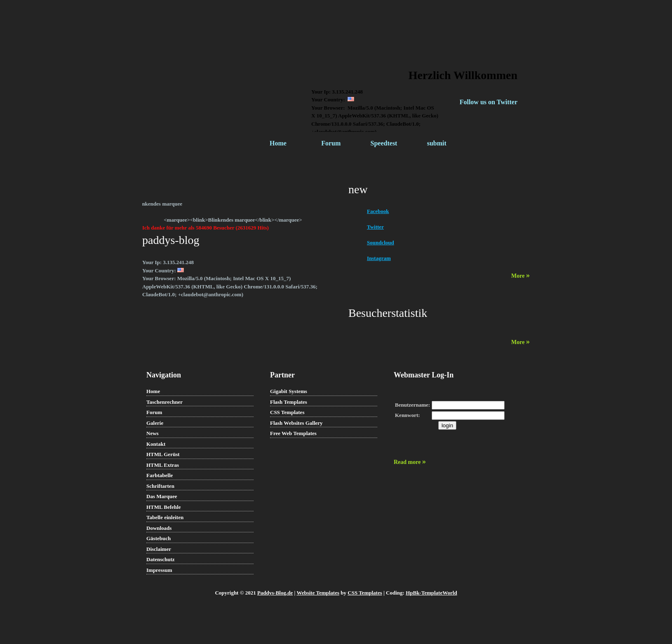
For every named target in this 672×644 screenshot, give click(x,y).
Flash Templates (289, 402)
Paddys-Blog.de (275, 593)
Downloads (159, 528)
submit (437, 143)
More (520, 276)
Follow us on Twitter (489, 102)
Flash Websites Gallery (296, 423)
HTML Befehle (163, 507)
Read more (410, 462)
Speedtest (384, 143)
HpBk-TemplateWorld (431, 593)
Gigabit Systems (289, 391)
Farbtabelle (160, 475)
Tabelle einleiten (165, 517)
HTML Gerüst (163, 454)
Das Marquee (162, 496)
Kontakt (156, 444)
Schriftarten (160, 486)
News (153, 433)
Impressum (159, 570)
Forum (331, 143)
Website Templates (318, 593)
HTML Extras (163, 465)
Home (278, 143)
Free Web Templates (293, 433)
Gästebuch (159, 538)
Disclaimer (159, 549)
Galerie (155, 423)
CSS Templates (287, 412)
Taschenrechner (164, 402)
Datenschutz (161, 559)
